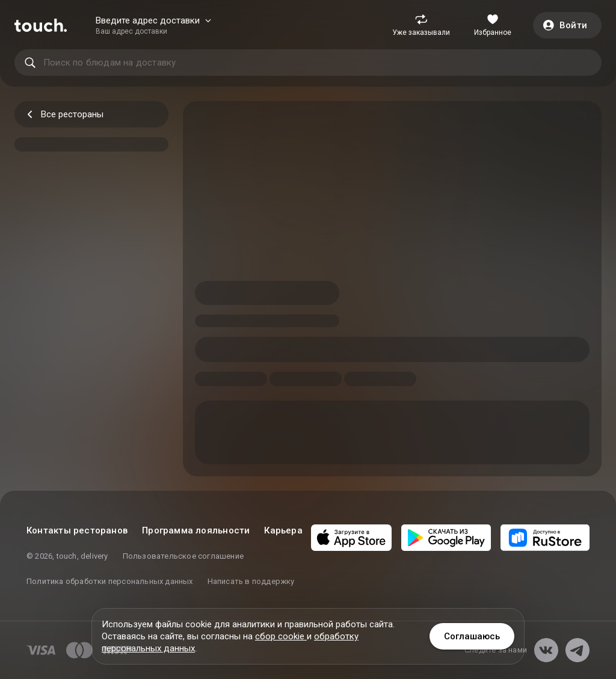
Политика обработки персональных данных (110, 581)
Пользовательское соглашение (183, 556)
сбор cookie (281, 636)
